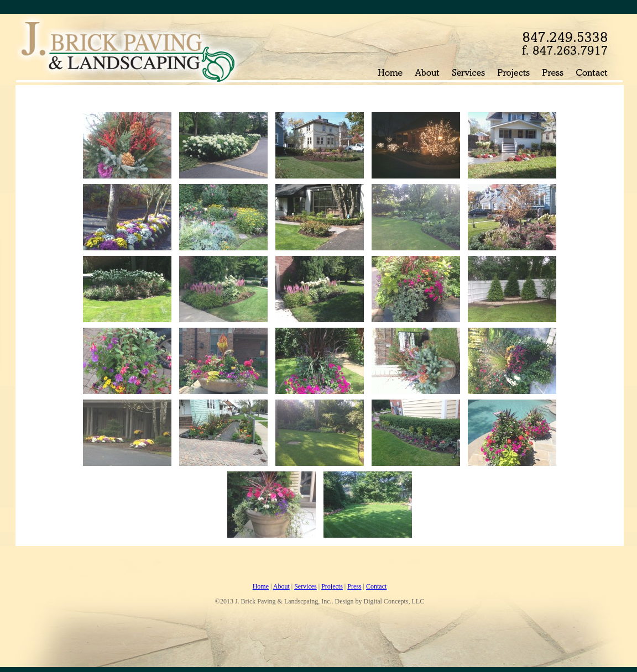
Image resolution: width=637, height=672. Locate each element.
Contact (376, 586)
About (281, 586)
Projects (332, 586)
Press (354, 586)
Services (306, 586)
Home (261, 586)
